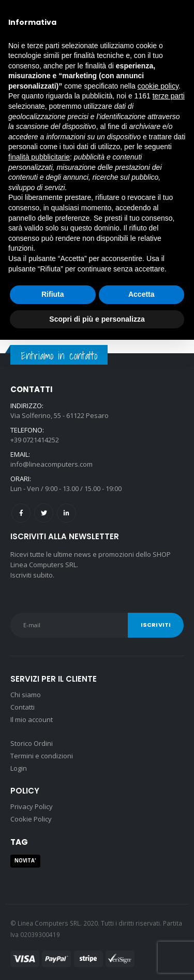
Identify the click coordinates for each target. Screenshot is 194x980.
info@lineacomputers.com (51, 464)
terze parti (169, 96)
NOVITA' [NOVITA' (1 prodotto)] (25, 861)
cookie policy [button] (158, 86)
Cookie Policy (31, 819)
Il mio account (32, 719)
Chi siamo (26, 695)
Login (19, 768)
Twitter (44, 513)
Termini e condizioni (42, 756)
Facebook (21, 513)
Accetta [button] (141, 294)
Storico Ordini (32, 743)
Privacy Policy (32, 806)
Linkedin (66, 513)
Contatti (23, 707)
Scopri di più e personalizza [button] (97, 319)
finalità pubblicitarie (39, 157)
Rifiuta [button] (53, 294)
